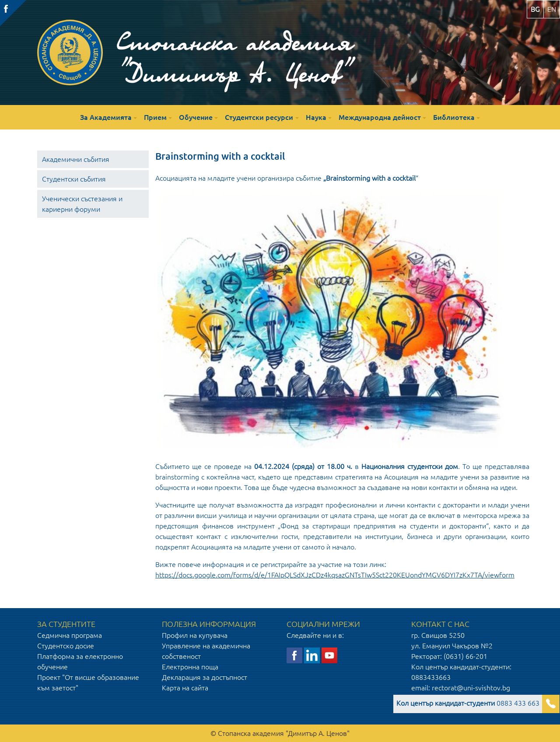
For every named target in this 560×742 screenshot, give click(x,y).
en (552, 9)
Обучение (196, 117)
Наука (316, 117)
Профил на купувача (195, 635)
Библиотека (454, 117)
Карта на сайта (185, 688)
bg (535, 9)
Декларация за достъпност (205, 677)
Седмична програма (70, 635)
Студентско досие (66, 646)
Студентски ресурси (259, 117)
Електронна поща (190, 667)
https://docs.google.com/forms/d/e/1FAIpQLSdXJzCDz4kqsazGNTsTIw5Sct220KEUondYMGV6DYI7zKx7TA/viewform (335, 575)
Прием (155, 117)
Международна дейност (380, 117)
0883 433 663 (468, 703)
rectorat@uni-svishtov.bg (471, 688)
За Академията (106, 117)
